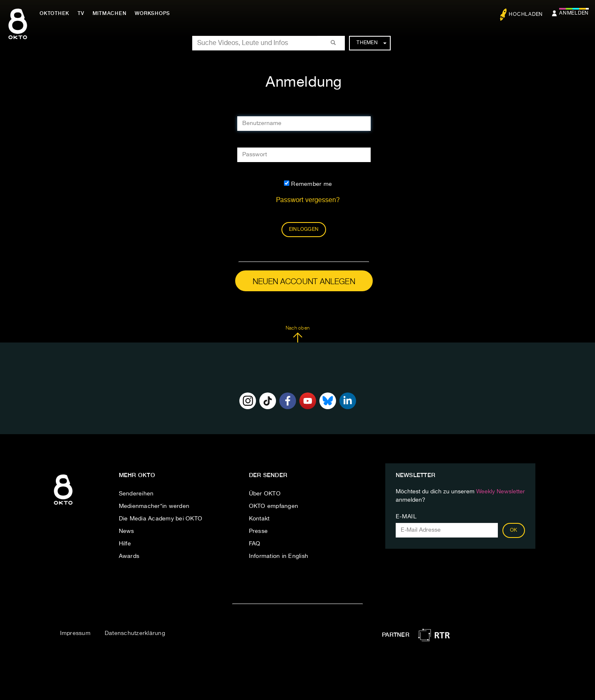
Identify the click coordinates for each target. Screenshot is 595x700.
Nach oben (297, 334)
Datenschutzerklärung (135, 633)
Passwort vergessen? (308, 200)
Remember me (308, 184)
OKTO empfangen (274, 506)
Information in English (279, 556)
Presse (259, 531)
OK (514, 530)
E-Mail (406, 517)
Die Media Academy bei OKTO (161, 519)
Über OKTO (265, 494)
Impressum (75, 633)
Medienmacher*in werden (154, 506)
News (127, 531)
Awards (129, 556)
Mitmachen (110, 13)
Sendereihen (136, 494)
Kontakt (259, 519)
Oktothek (54, 13)
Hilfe (125, 544)
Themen (371, 43)
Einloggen (304, 230)
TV (81, 13)
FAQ (255, 544)
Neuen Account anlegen (304, 282)
